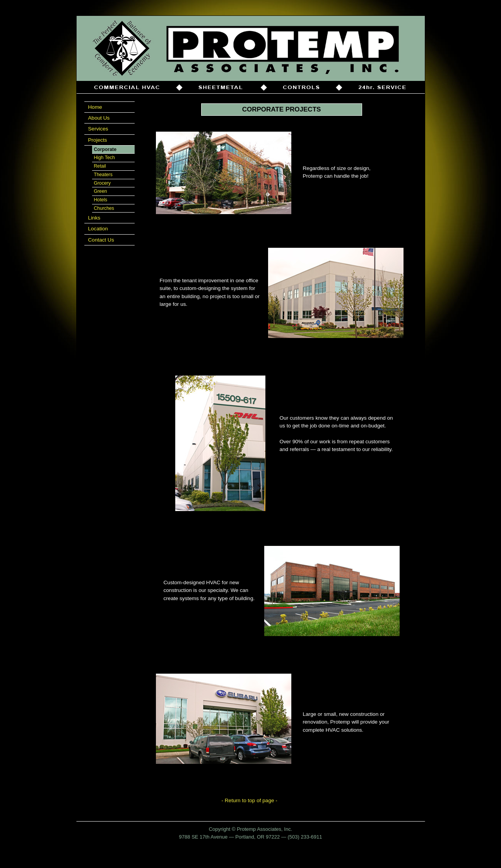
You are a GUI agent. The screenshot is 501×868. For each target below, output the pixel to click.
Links (94, 218)
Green (101, 191)
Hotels (101, 200)
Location (98, 229)
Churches (104, 208)
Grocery (103, 183)
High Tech (104, 158)
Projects (98, 140)
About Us (99, 118)
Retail (100, 166)
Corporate (105, 149)
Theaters (103, 175)
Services (98, 129)
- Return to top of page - (250, 800)
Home (95, 107)
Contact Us (101, 240)
